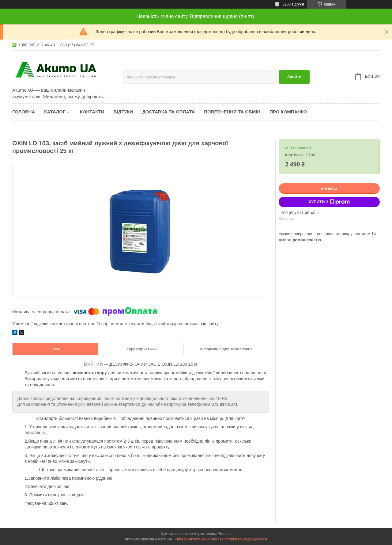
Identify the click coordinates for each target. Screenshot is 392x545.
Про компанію (288, 112)
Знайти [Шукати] (294, 77)
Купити (329, 189)
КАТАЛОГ (55, 112)
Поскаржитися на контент (197, 539)
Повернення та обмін (232, 112)
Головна (24, 112)
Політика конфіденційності (245, 539)
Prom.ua (225, 534)
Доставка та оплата (168, 112)
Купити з (329, 202)
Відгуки (123, 112)
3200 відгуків (293, 4)
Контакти (92, 112)
